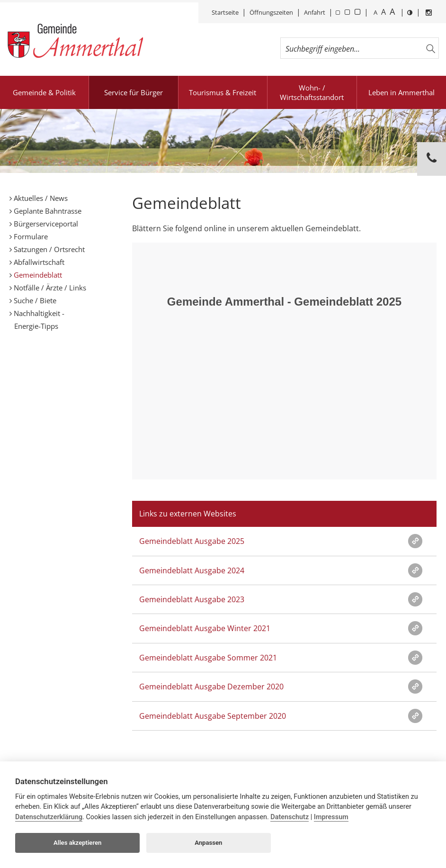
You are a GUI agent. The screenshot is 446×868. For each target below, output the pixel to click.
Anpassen (208, 843)
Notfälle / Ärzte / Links (49, 288)
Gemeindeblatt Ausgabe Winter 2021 (205, 628)
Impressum (331, 817)
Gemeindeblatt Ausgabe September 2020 (213, 716)
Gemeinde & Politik (44, 92)
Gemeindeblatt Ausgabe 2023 (192, 599)
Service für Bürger (134, 92)
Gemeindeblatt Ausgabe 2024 (192, 570)
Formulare (30, 236)
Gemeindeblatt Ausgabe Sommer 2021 (208, 658)
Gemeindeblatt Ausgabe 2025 (192, 541)
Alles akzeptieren (77, 843)
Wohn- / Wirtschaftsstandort (312, 92)
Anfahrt (315, 12)
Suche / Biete (34, 300)
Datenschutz (290, 817)
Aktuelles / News (40, 198)
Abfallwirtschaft (38, 262)
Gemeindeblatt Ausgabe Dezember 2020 (211, 687)
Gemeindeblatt (37, 275)
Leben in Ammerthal (401, 92)
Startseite (225, 12)
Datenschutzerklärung (49, 817)
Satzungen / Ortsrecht (48, 249)
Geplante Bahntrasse (47, 211)
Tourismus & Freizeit (223, 92)
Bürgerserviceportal (45, 224)
